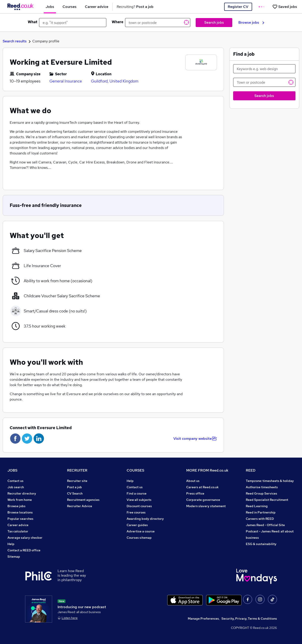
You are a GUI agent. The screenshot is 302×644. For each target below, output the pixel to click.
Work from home (20, 500)
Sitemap (14, 557)
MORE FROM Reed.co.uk (207, 470)
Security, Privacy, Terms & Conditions (249, 619)
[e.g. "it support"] (73, 23)
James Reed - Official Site (265, 525)
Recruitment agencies (83, 500)
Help (11, 544)
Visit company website (195, 439)
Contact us (15, 481)
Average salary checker (25, 538)
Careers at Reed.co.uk (202, 487)
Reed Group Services (261, 493)
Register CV (238, 7)
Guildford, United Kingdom (115, 81)
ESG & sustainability (261, 544)
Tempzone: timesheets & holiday (270, 481)
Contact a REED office (24, 550)
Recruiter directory (22, 493)
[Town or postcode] (264, 82)
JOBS (12, 470)
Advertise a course (141, 531)
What (33, 22)
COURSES (135, 470)
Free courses (136, 512)
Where (117, 22)
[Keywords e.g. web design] (264, 69)
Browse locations (20, 512)
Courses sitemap (139, 538)
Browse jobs (251, 22)
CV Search (75, 493)
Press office (195, 493)
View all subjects (139, 500)
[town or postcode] (158, 23)
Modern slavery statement (206, 506)
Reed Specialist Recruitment (267, 500)
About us (193, 481)
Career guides (137, 525)
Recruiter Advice (80, 506)
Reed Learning (257, 506)
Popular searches (20, 519)
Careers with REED (260, 519)
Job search (16, 487)
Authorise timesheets (262, 487)
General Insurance (66, 81)
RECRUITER (77, 470)
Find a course (137, 493)
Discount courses (139, 506)
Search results (15, 41)
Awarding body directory (145, 519)
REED (251, 470)
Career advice (18, 525)
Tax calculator (18, 531)
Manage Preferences (203, 619)
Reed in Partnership (261, 512)
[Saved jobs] (285, 7)
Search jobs (214, 22)
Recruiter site (77, 481)
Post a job (74, 487)
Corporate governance (203, 500)
